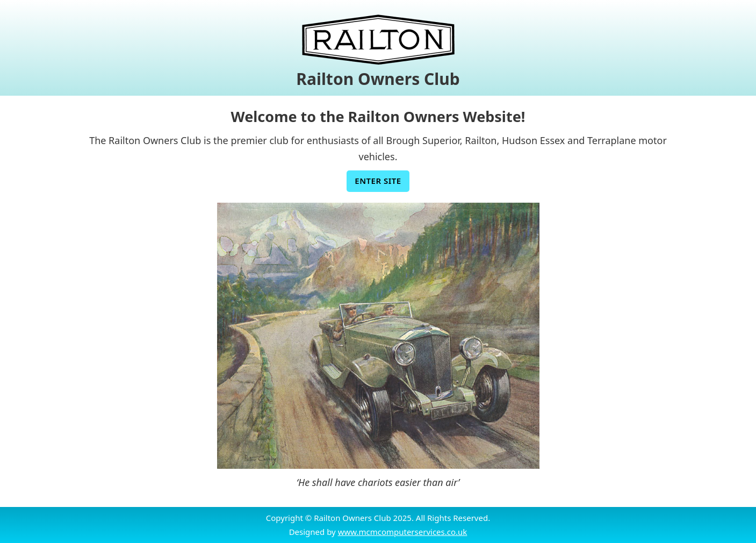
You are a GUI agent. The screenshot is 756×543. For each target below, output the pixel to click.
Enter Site (378, 181)
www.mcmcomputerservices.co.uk (403, 532)
